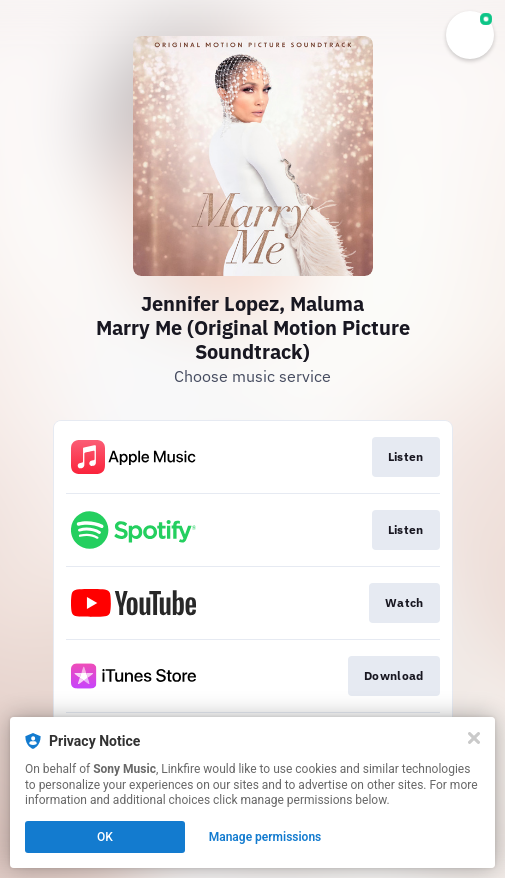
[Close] (474, 738)
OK (105, 837)
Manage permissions (265, 837)
